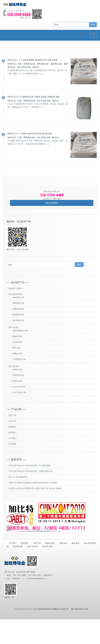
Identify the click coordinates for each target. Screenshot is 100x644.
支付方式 (12, 446)
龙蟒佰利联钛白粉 (20, 355)
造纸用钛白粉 (18, 339)
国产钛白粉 (13, 352)
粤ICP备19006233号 (80, 634)
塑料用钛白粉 (43, 89)
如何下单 (12, 440)
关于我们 (12, 463)
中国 (20, 89)
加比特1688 (47, 571)
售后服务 (12, 469)
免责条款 (63, 568)
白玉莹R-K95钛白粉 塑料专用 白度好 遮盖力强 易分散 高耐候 (35, 513)
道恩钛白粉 (17, 378)
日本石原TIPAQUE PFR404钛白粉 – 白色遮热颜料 (30, 490)
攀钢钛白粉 (17, 361)
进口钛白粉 (13, 391)
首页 (63, 61)
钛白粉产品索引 (15, 313)
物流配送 (12, 451)
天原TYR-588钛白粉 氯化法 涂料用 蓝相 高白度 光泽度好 (33, 507)
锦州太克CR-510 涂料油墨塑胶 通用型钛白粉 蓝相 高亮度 (32, 85)
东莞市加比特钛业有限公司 (49, 634)
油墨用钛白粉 (56, 89)
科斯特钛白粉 (18, 400)
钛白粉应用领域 (15, 319)
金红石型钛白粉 (24, 92)
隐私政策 (76, 568)
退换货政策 (50, 568)
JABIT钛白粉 (32, 571)
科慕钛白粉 (17, 394)
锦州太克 (12, 89)
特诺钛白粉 (17, 406)
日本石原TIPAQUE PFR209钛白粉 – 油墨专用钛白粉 (31, 496)
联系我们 (12, 457)
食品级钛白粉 (18, 345)
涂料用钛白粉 (29, 89)
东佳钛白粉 (17, 367)
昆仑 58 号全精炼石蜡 (18, 502)
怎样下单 (37, 568)
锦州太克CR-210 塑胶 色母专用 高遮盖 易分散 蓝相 (30, 158)
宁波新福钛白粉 (19, 384)
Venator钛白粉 (19, 411)
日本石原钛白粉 (19, 417)
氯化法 (35, 92)
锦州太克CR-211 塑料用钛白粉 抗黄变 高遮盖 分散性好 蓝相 (33, 121)
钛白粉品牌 (74, 61)
